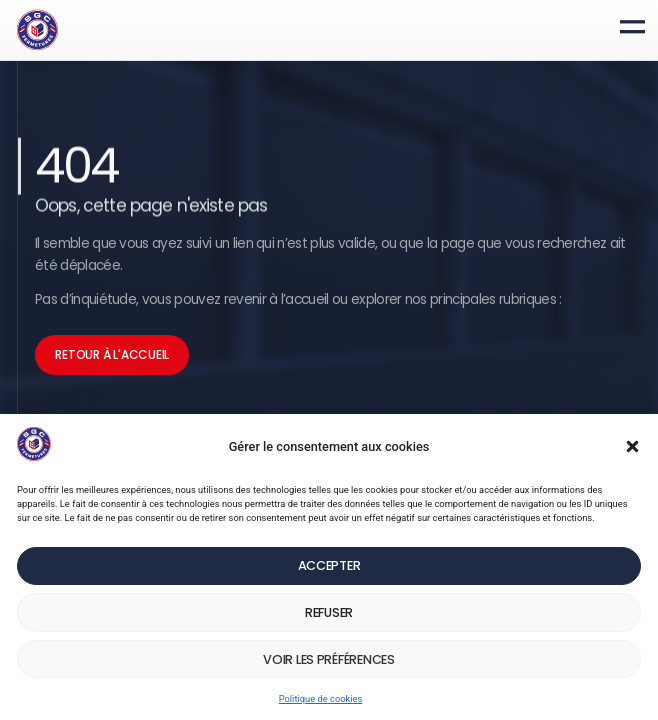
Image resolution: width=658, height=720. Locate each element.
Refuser (329, 593)
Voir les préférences (329, 648)
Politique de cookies (319, 694)
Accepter (329, 538)
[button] (628, 382)
